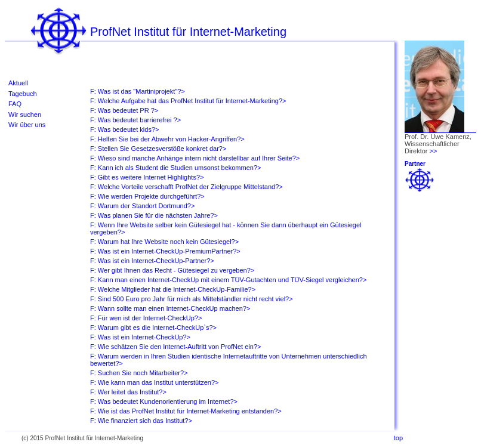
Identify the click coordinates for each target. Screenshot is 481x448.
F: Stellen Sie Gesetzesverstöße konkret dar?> (158, 149)
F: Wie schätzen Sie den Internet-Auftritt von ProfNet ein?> (175, 347)
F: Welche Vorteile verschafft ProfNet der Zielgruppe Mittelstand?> (186, 187)
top (398, 438)
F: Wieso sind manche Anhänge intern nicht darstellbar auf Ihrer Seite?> (195, 158)
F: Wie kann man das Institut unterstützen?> (155, 382)
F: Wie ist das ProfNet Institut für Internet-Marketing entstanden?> (186, 411)
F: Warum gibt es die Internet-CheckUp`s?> (153, 327)
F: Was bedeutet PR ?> (124, 110)
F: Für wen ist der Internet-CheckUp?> (146, 318)
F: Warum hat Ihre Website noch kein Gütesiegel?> (164, 242)
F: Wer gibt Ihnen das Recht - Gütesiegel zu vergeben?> (172, 270)
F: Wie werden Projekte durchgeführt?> (147, 196)
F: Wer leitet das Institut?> (128, 392)
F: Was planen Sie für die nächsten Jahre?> (154, 215)
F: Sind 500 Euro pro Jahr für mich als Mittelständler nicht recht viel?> (192, 299)
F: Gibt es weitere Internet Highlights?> (147, 177)
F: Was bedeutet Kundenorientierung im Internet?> (164, 401)
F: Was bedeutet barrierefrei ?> (135, 120)
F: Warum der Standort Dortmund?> (142, 206)
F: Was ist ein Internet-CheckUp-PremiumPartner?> (165, 251)
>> (434, 151)
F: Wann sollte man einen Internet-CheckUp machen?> (170, 308)
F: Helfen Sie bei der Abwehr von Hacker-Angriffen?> (167, 139)
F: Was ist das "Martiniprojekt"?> (138, 91)
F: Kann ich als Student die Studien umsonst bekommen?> (175, 168)
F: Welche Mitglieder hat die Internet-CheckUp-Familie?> (173, 289)
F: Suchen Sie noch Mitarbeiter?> (139, 373)
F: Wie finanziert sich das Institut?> (141, 421)
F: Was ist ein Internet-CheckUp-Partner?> (152, 261)
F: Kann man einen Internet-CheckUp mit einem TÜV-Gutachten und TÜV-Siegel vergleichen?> (228, 280)
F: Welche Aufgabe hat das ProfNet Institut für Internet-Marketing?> (188, 101)
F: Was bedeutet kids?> (124, 129)
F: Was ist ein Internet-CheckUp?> (140, 337)
